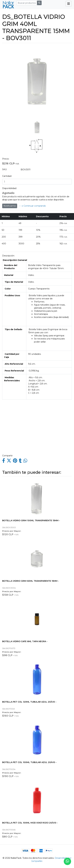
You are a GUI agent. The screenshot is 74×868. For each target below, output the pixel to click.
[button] (6, 100)
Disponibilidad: (9, 188)
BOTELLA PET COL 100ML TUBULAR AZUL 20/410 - (29, 762)
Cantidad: (7, 176)
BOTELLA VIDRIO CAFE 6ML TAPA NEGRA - (25, 641)
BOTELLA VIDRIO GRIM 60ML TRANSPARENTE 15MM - (31, 581)
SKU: (5, 169)
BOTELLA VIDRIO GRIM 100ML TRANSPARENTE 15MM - (31, 520)
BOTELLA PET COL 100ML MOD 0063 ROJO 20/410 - (30, 823)
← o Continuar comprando (32, 206)
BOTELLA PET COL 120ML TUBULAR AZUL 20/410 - (29, 702)
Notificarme (10, 206)
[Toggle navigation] (69, 4)
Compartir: (8, 456)
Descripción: (8, 256)
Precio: (6, 159)
